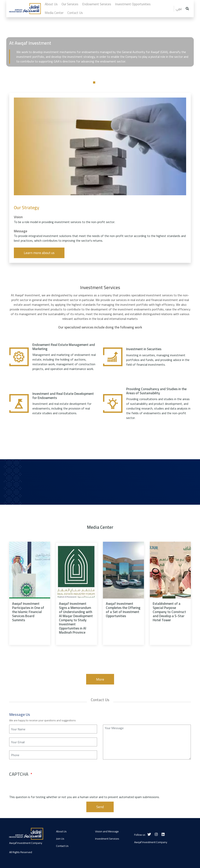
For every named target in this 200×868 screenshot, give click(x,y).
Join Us (60, 839)
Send (100, 807)
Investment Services (107, 839)
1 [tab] (94, 82)
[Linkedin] (163, 834)
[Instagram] (156, 834)
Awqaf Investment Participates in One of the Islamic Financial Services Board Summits (28, 612)
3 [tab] (106, 82)
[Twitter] (149, 834)
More (100, 679)
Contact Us (62, 846)
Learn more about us (39, 253)
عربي (179, 9)
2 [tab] (100, 82)
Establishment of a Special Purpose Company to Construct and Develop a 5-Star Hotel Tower (169, 612)
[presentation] (39, 787)
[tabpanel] (100, 76)
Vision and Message (107, 831)
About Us (61, 831)
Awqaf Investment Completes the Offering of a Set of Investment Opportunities (123, 610)
